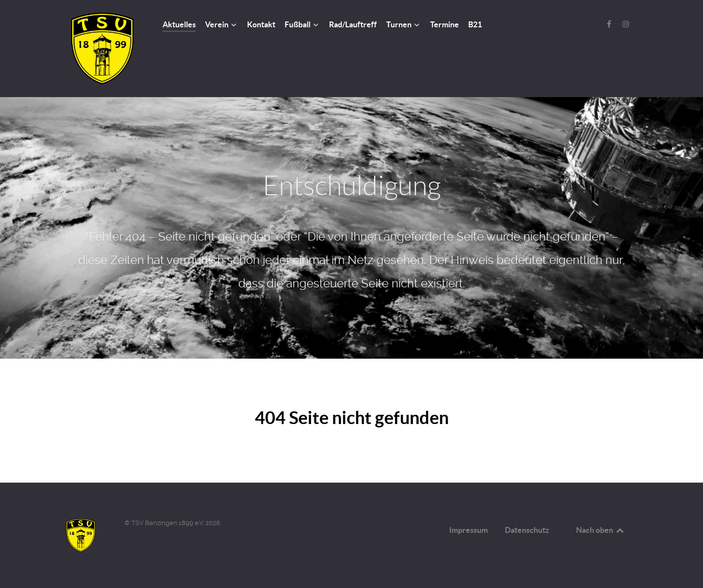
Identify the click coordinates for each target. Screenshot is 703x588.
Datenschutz (527, 530)
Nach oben (600, 530)
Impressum (468, 530)
